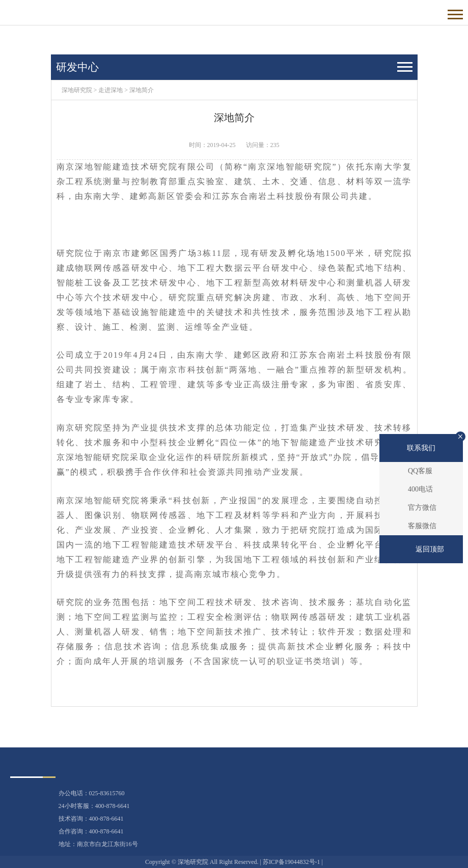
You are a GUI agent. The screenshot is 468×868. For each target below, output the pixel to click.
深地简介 (142, 90)
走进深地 (111, 90)
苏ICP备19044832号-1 (292, 862)
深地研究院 (77, 90)
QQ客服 (420, 471)
